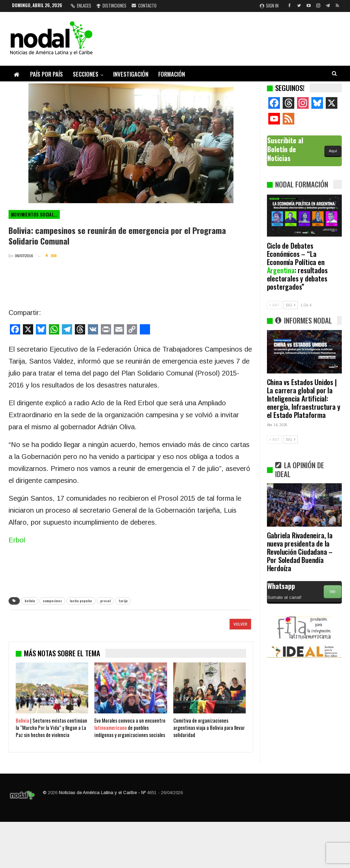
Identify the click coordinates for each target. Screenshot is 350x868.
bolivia (30, 601)
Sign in (269, 5)
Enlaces (81, 5)
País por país (46, 74)
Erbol (17, 540)
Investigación (131, 74)
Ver (333, 592)
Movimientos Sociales (35, 214)
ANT (274, 305)
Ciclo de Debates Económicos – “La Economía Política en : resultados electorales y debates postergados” (297, 266)
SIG (291, 305)
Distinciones (111, 5)
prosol (105, 601)
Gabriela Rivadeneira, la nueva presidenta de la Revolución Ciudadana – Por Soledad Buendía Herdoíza (300, 551)
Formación (172, 74)
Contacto (144, 5)
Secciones (86, 74)
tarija (123, 601)
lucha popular (81, 601)
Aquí (333, 151)
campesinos (52, 601)
